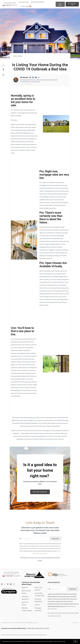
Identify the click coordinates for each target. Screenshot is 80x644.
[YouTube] (11, 584)
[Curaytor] (9, 593)
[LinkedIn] (8, 584)
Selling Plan (23, 2)
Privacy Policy (75, 623)
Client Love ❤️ (26, 6)
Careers (37, 605)
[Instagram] (14, 584)
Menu (60, 4)
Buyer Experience (38, 2)
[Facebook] (2, 584)
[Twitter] (5, 584)
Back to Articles (18, 56)
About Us (25, 587)
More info (63, 641)
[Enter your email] (35, 539)
